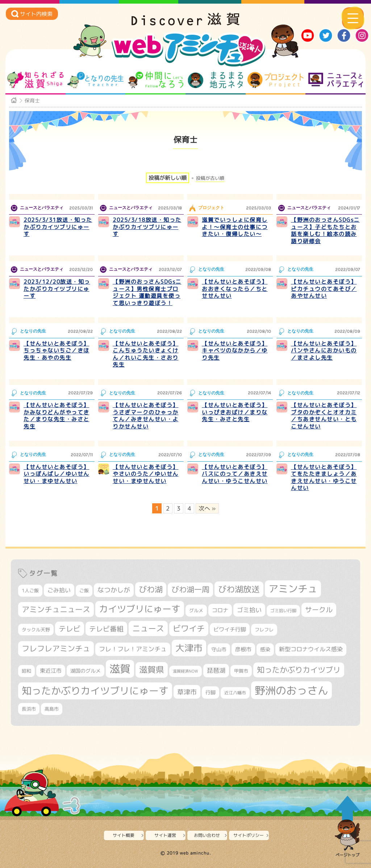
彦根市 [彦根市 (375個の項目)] (243, 649)
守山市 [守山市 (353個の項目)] (219, 649)
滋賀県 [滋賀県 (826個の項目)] (152, 670)
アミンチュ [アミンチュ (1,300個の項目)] (293, 589)
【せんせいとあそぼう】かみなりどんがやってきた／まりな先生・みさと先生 (57, 416)
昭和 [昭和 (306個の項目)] (26, 671)
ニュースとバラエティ (336, 80)
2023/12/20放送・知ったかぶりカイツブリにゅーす (57, 289)
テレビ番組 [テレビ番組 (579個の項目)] (106, 629)
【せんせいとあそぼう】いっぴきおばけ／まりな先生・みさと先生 (235, 412)
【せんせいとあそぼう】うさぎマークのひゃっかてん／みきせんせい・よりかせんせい (146, 416)
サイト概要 (124, 835)
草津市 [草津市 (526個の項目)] (187, 692)
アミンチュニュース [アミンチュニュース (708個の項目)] (56, 609)
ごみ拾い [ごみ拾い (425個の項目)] (59, 590)
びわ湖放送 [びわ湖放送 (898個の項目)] (239, 589)
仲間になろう (156, 80)
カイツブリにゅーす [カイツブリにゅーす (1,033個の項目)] (140, 609)
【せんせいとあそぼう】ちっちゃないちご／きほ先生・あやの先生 (57, 351)
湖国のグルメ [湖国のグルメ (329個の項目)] (86, 671)
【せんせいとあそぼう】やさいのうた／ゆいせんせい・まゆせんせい (146, 474)
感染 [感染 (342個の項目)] (265, 649)
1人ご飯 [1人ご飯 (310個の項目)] (30, 590)
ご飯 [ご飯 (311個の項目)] (84, 590)
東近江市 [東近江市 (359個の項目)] (51, 671)
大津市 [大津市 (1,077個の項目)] (189, 648)
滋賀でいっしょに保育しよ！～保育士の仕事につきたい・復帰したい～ (235, 227)
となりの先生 (95, 80)
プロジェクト (276, 80)
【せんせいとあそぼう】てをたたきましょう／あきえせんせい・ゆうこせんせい (324, 478)
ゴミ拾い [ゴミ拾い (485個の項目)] (249, 610)
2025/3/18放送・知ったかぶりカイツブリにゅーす (147, 227)
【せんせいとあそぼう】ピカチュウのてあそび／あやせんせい (324, 289)
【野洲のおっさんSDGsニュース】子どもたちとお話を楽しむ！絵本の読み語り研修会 (325, 230)
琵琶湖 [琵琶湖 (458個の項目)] (216, 670)
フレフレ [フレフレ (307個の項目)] (264, 630)
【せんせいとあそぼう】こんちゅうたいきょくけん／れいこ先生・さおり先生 (146, 354)
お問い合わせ (207, 835)
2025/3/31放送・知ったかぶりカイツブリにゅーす (58, 227)
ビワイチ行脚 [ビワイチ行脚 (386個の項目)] (230, 629)
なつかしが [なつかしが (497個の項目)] (114, 590)
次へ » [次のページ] (207, 508)
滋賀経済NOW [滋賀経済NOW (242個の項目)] (185, 671)
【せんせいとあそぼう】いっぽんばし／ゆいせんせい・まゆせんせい (57, 474)
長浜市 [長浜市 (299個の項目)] (29, 709)
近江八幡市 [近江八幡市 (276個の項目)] (235, 693)
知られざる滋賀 (35, 80)
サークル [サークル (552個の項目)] (319, 610)
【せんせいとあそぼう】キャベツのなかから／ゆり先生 (235, 351)
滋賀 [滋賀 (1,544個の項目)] (120, 669)
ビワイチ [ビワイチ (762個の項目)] (189, 628)
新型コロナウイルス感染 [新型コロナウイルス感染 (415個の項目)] (311, 649)
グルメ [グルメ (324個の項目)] (196, 610)
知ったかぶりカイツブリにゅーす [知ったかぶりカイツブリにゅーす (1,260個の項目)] (95, 691)
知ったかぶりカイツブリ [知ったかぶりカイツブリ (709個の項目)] (299, 670)
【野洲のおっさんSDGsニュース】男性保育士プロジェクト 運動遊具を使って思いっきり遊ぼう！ (147, 292)
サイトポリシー (249, 835)
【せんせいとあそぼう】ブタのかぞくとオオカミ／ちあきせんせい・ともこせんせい (324, 416)
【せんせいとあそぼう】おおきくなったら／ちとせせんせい (235, 289)
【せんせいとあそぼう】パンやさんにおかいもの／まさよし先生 (324, 351)
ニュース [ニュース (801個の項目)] (148, 628)
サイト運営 (165, 835)
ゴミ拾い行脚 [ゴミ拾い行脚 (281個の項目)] (283, 611)
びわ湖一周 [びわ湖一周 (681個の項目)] (190, 590)
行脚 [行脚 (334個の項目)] (210, 692)
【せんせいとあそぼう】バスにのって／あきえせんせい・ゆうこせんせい (235, 474)
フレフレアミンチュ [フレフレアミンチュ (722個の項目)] (56, 648)
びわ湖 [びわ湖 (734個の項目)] (151, 589)
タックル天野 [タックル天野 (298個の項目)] (36, 630)
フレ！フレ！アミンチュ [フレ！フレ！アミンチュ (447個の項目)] (133, 649)
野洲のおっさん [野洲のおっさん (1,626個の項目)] (291, 690)
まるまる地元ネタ (215, 80)
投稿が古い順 (210, 178)
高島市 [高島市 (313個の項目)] (52, 709)
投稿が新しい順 (168, 178)
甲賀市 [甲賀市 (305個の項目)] (241, 671)
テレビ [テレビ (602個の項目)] (70, 629)
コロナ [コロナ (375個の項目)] (220, 610)
